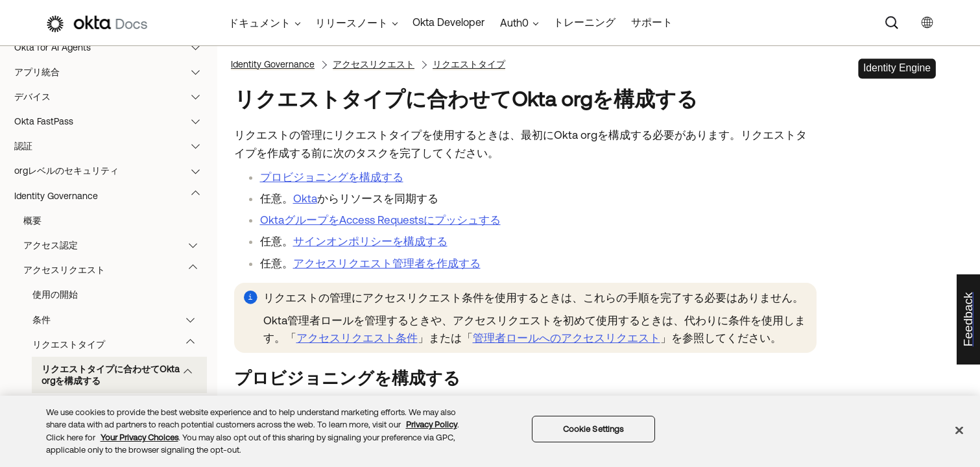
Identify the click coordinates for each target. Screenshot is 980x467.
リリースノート (352, 23)
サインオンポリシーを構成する (370, 241)
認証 (113, 146)
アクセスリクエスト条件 (357, 338)
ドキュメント (259, 23)
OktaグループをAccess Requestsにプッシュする (380, 220)
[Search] (892, 23)
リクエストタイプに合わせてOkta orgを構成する (123, 375)
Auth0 (514, 23)
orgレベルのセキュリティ (113, 171)
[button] (198, 47)
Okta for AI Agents (113, 47)
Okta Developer (448, 22)
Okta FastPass (113, 121)
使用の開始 (55, 294)
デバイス (113, 97)
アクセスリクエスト (116, 270)
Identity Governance (113, 196)
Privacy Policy (432, 425)
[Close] (959, 430)
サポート (652, 22)
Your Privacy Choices (139, 437)
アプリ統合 (113, 72)
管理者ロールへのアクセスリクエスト (567, 338)
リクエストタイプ (120, 344)
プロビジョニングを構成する (332, 177)
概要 (32, 221)
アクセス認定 (116, 245)
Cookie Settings (593, 429)
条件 (120, 320)
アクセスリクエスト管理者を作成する (387, 263)
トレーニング (584, 22)
